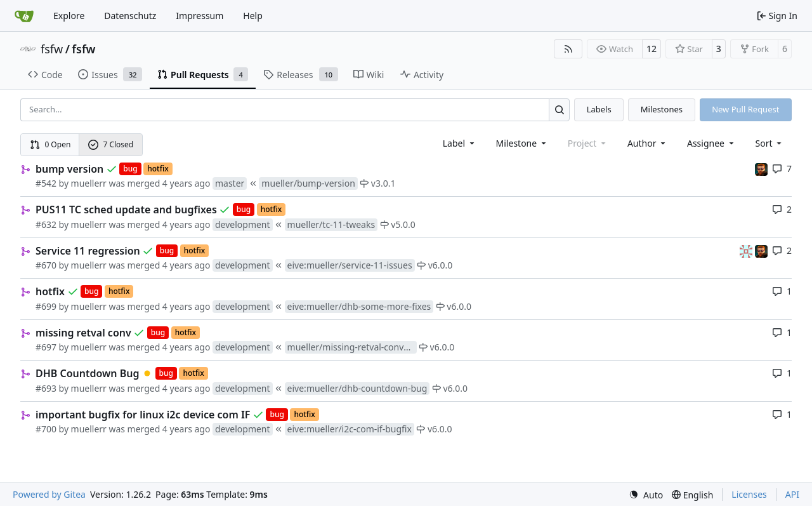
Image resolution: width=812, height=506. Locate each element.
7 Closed (111, 144)
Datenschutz (130, 16)
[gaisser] (747, 250)
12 (652, 49)
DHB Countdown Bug (88, 373)
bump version (69, 169)
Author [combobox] (647, 143)
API (792, 494)
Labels (599, 109)
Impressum (200, 16)
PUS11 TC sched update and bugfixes (126, 210)
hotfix (50, 291)
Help (253, 16)
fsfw (52, 49)
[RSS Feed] (568, 49)
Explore (69, 16)
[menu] (770, 143)
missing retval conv (83, 333)
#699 (46, 306)
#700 (46, 429)
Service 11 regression (88, 251)
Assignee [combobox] (711, 143)
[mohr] (761, 169)
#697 (46, 347)
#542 (46, 183)
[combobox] (460, 143)
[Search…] (559, 110)
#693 (46, 388)
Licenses (749, 494)
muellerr (89, 183)
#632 (46, 224)
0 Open (50, 144)
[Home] (24, 16)
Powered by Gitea (49, 494)
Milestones (662, 109)
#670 (46, 265)
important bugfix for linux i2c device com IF (143, 415)
